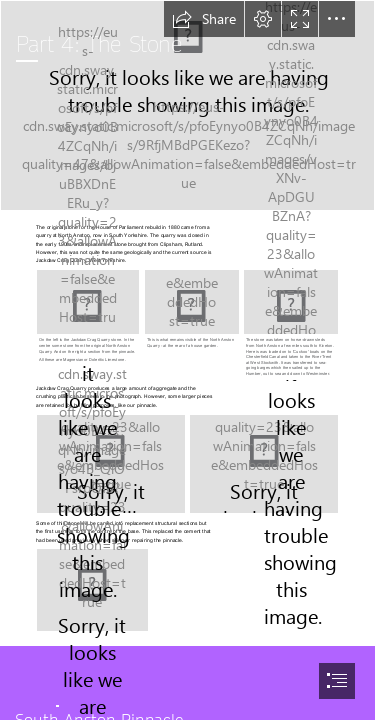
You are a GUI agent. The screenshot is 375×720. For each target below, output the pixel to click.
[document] (187, 360)
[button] (204, 19)
